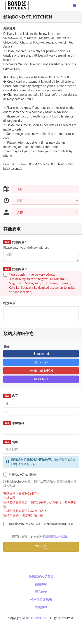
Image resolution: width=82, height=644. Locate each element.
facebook (41, 354)
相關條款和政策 (56, 536)
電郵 (11, 442)
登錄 (6, 347)
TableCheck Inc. (36, 618)
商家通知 (9, 28)
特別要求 (9, 303)
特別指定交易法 (41, 599)
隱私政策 (41, 592)
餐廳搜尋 (41, 607)
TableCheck (41, 379)
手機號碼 (14, 423)
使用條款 (41, 584)
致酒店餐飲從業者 (41, 576)
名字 (11, 396)
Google (41, 362)
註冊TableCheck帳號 (20, 475)
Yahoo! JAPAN (41, 371)
